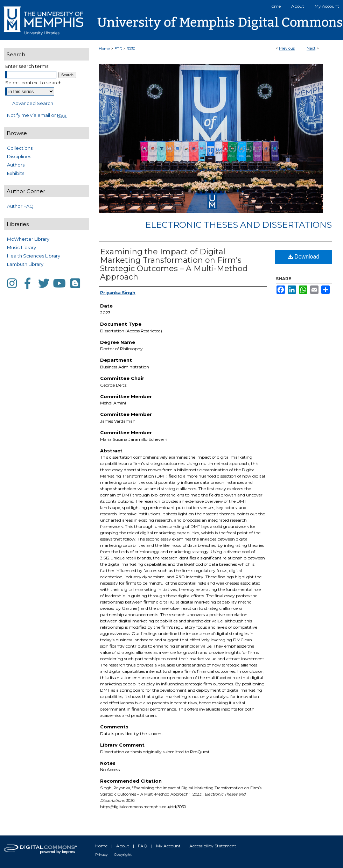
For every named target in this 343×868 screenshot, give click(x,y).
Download (304, 257)
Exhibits (16, 173)
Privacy (101, 855)
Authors (16, 165)
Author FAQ (20, 206)
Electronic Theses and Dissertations (239, 225)
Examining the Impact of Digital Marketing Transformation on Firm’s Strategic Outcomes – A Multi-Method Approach (174, 264)
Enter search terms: (27, 66)
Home (104, 49)
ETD (118, 49)
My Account (168, 846)
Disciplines (19, 156)
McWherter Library (28, 239)
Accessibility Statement (213, 846)
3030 (131, 49)
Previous (287, 48)
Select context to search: (34, 83)
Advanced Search (33, 103)
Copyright (123, 855)
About (123, 846)
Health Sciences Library (34, 256)
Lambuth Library (25, 264)
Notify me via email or (37, 115)
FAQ (143, 846)
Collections (20, 148)
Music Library (22, 247)
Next (311, 48)
